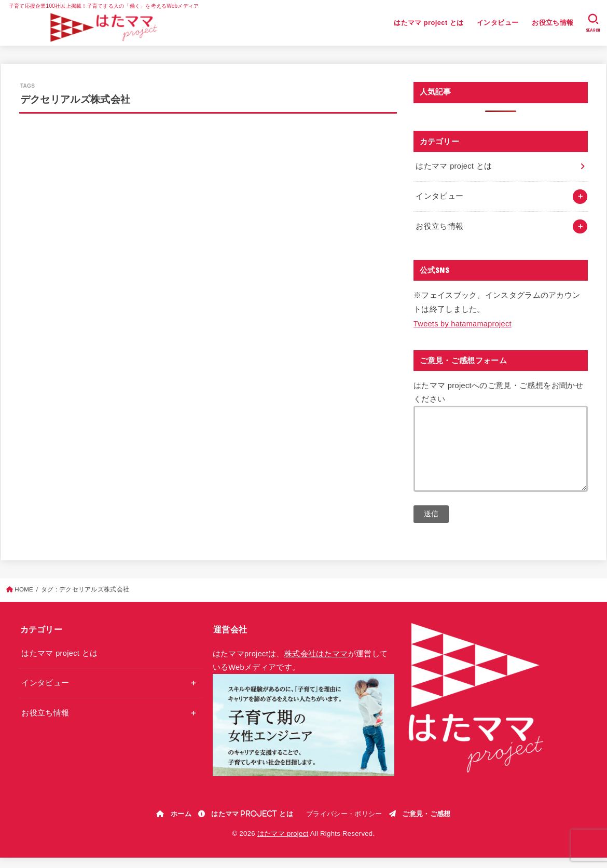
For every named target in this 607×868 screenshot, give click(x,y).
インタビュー (498, 23)
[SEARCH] (593, 23)
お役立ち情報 (553, 23)
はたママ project (283, 844)
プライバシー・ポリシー (344, 824)
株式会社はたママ (316, 664)
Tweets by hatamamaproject (463, 324)
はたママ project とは (429, 23)
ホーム (181, 824)
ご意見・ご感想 (426, 824)
